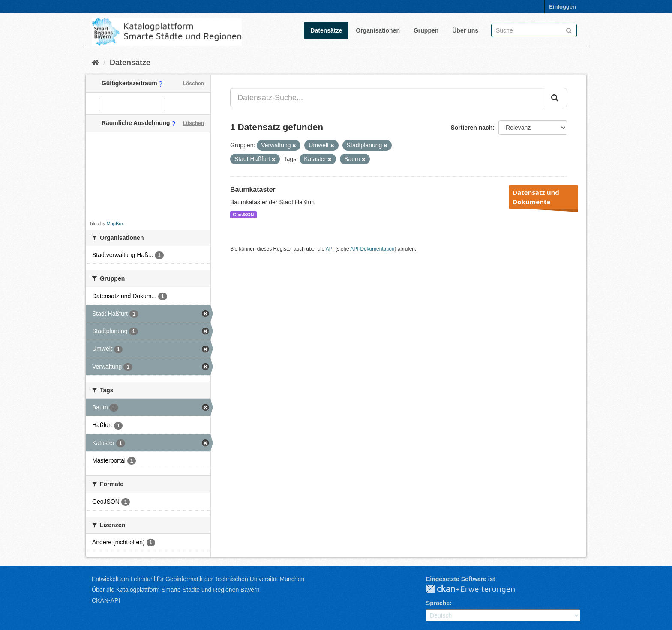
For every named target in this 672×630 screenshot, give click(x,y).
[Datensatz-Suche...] (387, 98)
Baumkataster (253, 190)
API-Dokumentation (372, 249)
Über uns (465, 30)
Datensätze (326, 30)
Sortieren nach (471, 128)
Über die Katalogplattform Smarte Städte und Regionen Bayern (175, 590)
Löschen (193, 84)
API (330, 249)
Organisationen (378, 30)
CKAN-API (106, 600)
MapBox (115, 224)
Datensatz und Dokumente (536, 197)
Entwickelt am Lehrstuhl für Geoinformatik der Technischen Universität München (198, 579)
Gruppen (426, 30)
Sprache (438, 603)
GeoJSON (243, 215)
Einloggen (562, 7)
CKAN (477, 589)
